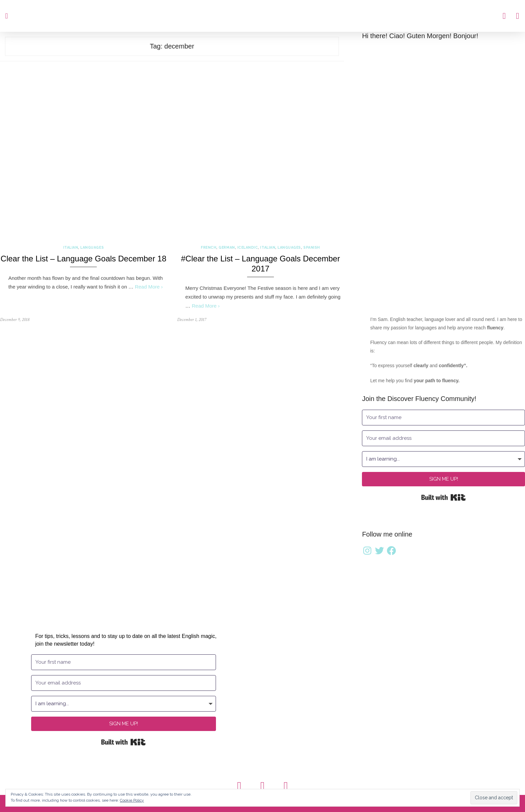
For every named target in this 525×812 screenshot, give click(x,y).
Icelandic (248, 247)
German (227, 247)
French (209, 247)
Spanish (312, 247)
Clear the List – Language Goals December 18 (84, 259)
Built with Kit (443, 497)
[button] (7, 16)
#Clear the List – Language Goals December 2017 (260, 264)
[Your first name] (443, 418)
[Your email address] (443, 438)
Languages (92, 247)
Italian (71, 247)
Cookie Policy (132, 800)
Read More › (149, 287)
